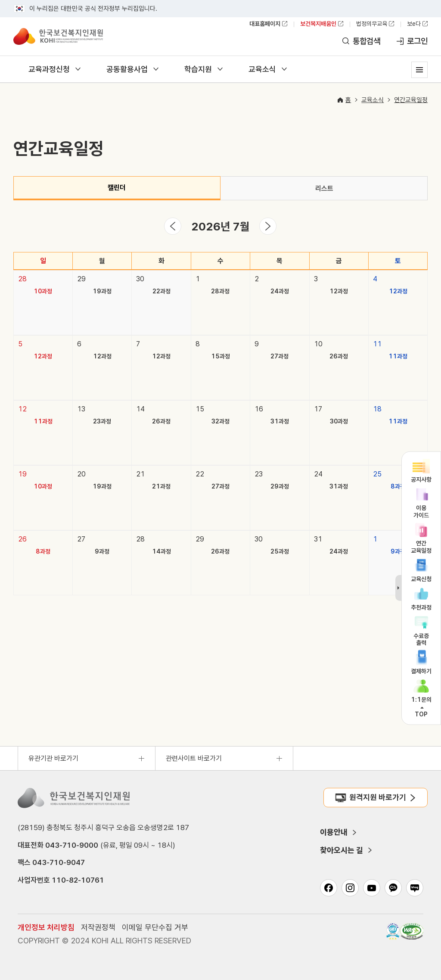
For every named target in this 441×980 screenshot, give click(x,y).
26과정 (339, 356)
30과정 (339, 421)
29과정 (280, 486)
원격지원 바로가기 (378, 797)
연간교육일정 (411, 100)
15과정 (220, 356)
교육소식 (262, 69)
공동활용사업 (127, 69)
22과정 (161, 291)
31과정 (280, 421)
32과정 (220, 421)
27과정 (280, 356)
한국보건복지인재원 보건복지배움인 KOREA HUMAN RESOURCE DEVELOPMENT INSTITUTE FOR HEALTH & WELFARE (58, 36)
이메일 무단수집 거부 (155, 927)
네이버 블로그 (415, 888)
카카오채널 (393, 888)
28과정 (220, 291)
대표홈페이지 (265, 24)
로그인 (417, 41)
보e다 (414, 24)
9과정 (102, 551)
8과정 (398, 486)
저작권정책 (98, 927)
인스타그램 (350, 888)
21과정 (161, 486)
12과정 (339, 291)
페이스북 (329, 888)
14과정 (161, 551)
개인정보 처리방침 (46, 927)
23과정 (102, 421)
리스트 (324, 188)
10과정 (43, 291)
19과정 (102, 291)
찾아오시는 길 (342, 850)
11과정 (398, 356)
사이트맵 (419, 70)
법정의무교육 (372, 24)
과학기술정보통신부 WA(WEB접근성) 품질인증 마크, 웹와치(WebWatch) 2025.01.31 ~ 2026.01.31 (411, 931)
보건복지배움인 (318, 24)
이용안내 (334, 832)
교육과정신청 (49, 69)
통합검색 (366, 41)
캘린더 (117, 188)
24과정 (280, 291)
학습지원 (198, 69)
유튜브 (372, 888)
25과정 (280, 551)
